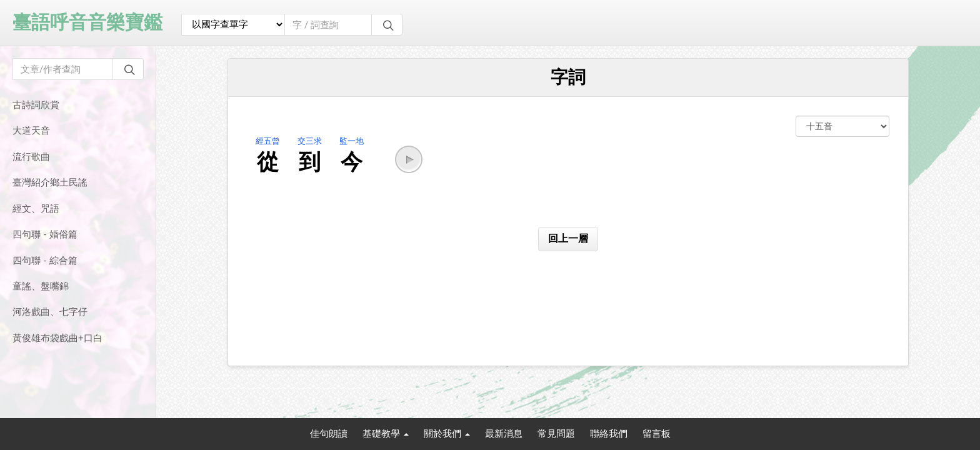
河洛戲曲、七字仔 (50, 312)
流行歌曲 (31, 157)
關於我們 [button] (447, 434)
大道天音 (31, 131)
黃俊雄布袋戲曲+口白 (57, 338)
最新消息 (504, 434)
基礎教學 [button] (386, 434)
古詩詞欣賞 (36, 105)
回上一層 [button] (568, 238)
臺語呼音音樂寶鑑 (87, 22)
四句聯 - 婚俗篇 (45, 234)
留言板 (657, 434)
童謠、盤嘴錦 (41, 286)
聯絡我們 (609, 434)
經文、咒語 (36, 209)
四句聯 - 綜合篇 (45, 261)
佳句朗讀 (329, 434)
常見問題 (556, 434)
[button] (409, 159)
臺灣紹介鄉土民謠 (50, 182)
